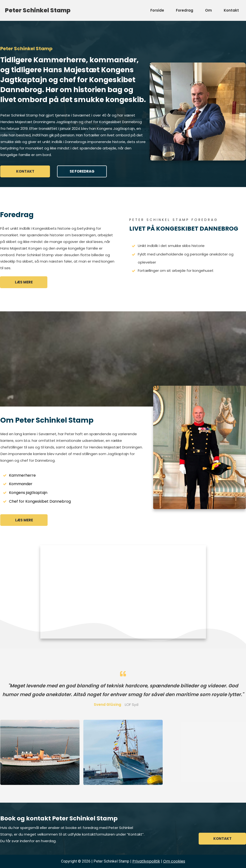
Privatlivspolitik (146, 861)
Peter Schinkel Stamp (38, 10)
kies (174, 861)
